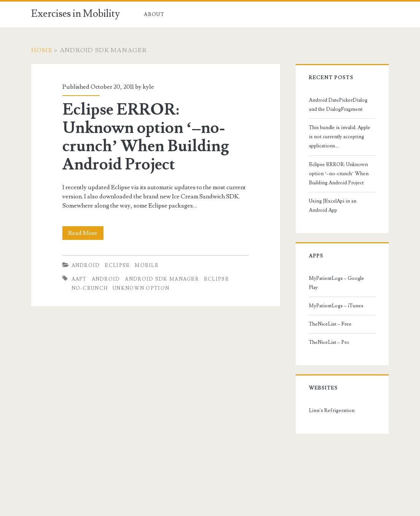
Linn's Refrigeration (332, 411)
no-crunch (90, 288)
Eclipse (117, 265)
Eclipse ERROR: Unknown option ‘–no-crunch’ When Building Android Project (146, 137)
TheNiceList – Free (330, 324)
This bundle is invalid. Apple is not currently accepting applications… (340, 137)
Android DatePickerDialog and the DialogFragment (338, 105)
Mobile (147, 265)
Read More (86, 233)
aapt (79, 279)
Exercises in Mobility (76, 14)
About (154, 14)
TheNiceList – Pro (329, 342)
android (106, 279)
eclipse (216, 279)
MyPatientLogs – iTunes (336, 306)
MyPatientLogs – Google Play (336, 283)
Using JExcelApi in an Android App (333, 206)
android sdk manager (162, 279)
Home (42, 50)
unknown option (141, 288)
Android (86, 265)
